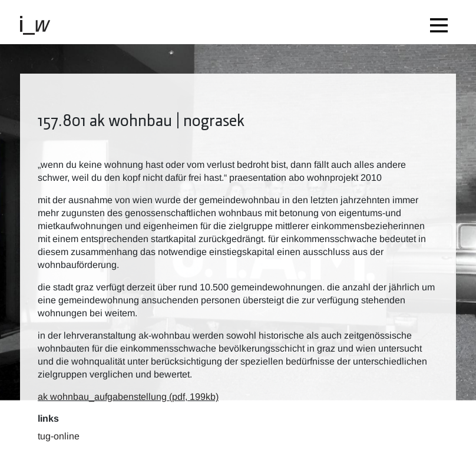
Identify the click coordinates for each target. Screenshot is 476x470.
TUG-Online (59, 436)
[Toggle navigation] (442, 22)
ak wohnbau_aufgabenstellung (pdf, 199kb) (128, 397)
